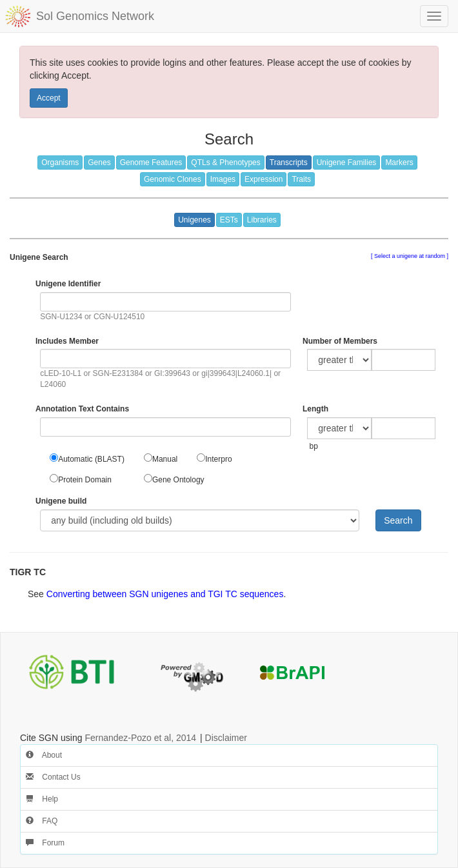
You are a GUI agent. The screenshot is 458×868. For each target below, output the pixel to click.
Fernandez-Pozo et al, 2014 (140, 738)
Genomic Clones (173, 179)
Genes (99, 163)
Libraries (262, 220)
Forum (45, 843)
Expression (264, 179)
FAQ (42, 821)
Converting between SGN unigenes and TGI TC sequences (165, 594)
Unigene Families (347, 163)
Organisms (60, 163)
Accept (49, 98)
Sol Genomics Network (95, 16)
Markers (399, 163)
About (44, 755)
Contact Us (53, 777)
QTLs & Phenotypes (225, 163)
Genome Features (151, 163)
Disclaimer (226, 738)
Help (42, 799)
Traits (301, 179)
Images (223, 179)
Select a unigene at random (409, 256)
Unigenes (194, 220)
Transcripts (289, 163)
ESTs (229, 220)
